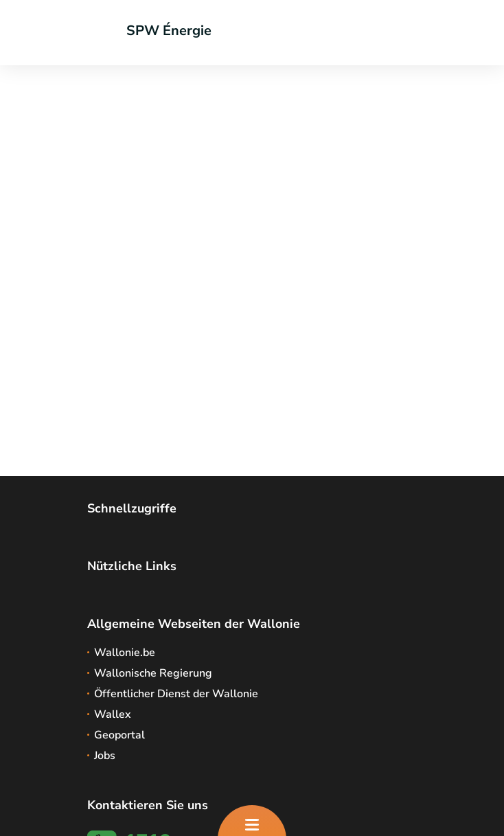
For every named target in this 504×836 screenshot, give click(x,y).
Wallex (113, 714)
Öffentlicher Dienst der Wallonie (176, 694)
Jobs (105, 756)
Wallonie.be (125, 653)
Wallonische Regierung (153, 673)
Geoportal (119, 735)
